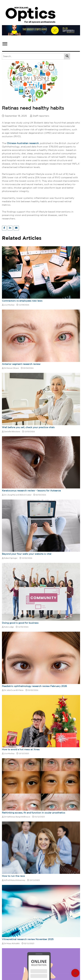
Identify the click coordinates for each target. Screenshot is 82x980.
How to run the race (13, 876)
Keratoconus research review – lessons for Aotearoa (31, 491)
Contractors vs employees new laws (22, 301)
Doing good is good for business (20, 623)
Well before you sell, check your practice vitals (28, 427)
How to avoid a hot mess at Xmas (21, 750)
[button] (5, 43)
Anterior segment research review (21, 364)
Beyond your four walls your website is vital (27, 554)
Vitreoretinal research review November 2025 (28, 939)
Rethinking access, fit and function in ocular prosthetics (34, 813)
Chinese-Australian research (23, 143)
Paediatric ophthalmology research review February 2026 (34, 686)
